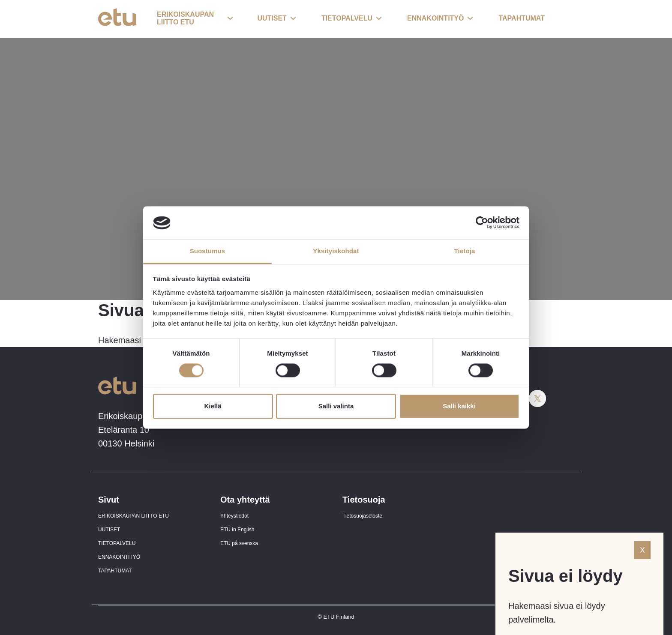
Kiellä (213, 406)
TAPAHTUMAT (115, 571)
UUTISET (109, 530)
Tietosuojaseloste (362, 516)
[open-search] (561, 19)
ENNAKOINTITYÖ (119, 557)
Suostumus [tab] (208, 251)
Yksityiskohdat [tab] (336, 251)
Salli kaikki (459, 406)
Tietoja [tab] (465, 251)
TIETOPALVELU (117, 543)
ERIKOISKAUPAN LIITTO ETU (133, 516)
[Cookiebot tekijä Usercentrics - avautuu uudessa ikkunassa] (482, 223)
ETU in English (237, 530)
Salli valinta (336, 406)
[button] (195, 19)
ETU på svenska (239, 543)
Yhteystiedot (234, 516)
